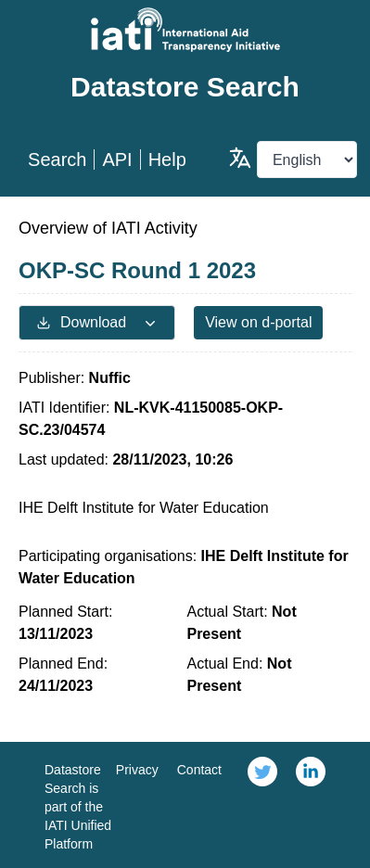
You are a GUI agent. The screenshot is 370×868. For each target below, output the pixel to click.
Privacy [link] (137, 770)
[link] (262, 805)
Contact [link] (199, 770)
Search (57, 160)
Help (167, 160)
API (117, 160)
